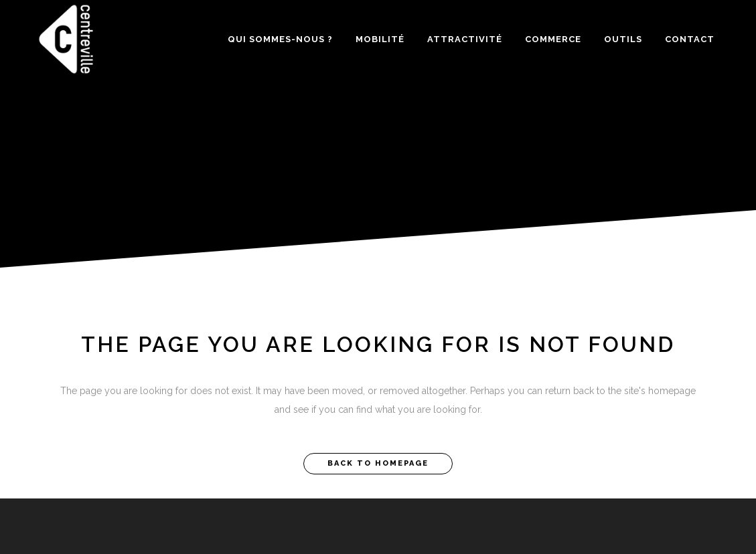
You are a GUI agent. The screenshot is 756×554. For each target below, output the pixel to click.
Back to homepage (378, 463)
